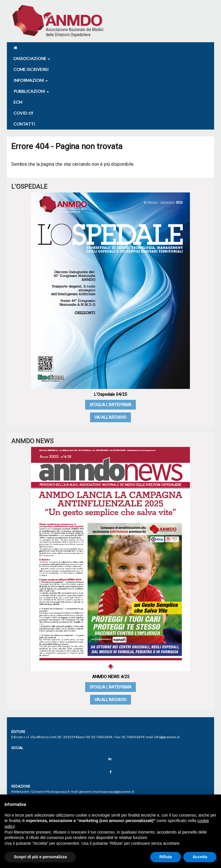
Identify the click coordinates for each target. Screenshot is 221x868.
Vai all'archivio (110, 417)
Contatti (24, 124)
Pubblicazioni (31, 91)
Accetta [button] (200, 857)
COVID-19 (23, 113)
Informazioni (31, 80)
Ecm (18, 102)
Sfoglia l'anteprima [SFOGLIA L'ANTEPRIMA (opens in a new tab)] (110, 405)
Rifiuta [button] (166, 857)
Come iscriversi (31, 69)
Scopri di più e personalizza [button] (40, 857)
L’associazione (32, 58)
